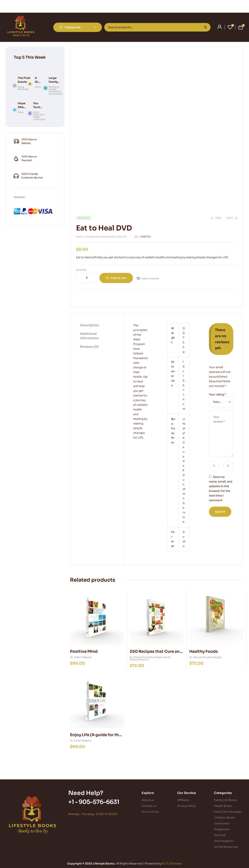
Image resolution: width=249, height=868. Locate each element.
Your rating (217, 394)
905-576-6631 (99, 802)
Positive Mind (84, 651)
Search (206, 27)
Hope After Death (22, 107)
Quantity (81, 270)
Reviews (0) (89, 347)
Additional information (89, 336)
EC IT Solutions (172, 864)
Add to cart (119, 278)
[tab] (97, 325)
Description (89, 325)
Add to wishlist (150, 278)
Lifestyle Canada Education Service (184, 470)
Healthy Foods (204, 651)
